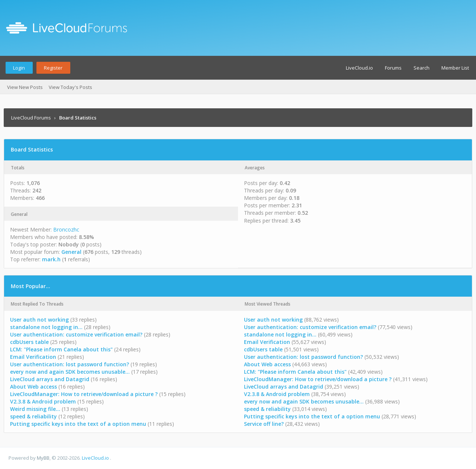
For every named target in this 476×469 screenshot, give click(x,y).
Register (53, 68)
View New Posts (25, 87)
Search (422, 68)
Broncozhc (66, 229)
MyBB (43, 458)
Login (19, 68)
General (71, 252)
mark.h (51, 259)
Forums (393, 68)
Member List (455, 68)
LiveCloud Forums (31, 118)
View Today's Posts (70, 87)
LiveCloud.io (359, 68)
